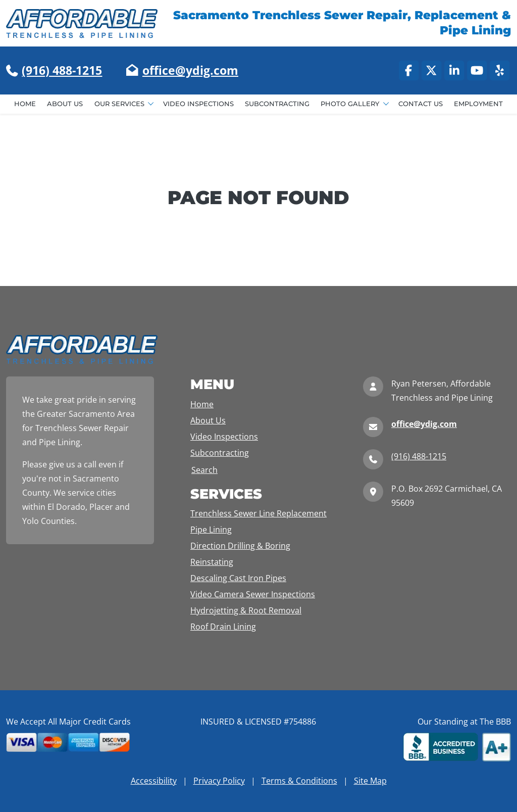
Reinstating (212, 562)
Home (25, 104)
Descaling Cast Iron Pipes (238, 578)
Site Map (370, 781)
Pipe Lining (211, 530)
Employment (478, 104)
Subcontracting (277, 104)
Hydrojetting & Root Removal (246, 610)
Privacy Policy (219, 781)
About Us (65, 104)
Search (204, 470)
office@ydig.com (190, 70)
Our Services (120, 104)
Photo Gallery (351, 104)
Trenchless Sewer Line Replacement (258, 513)
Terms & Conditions (299, 781)
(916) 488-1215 (62, 70)
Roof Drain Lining (223, 627)
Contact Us (421, 104)
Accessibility (154, 781)
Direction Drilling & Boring (240, 546)
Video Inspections (198, 104)
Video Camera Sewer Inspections (253, 594)
